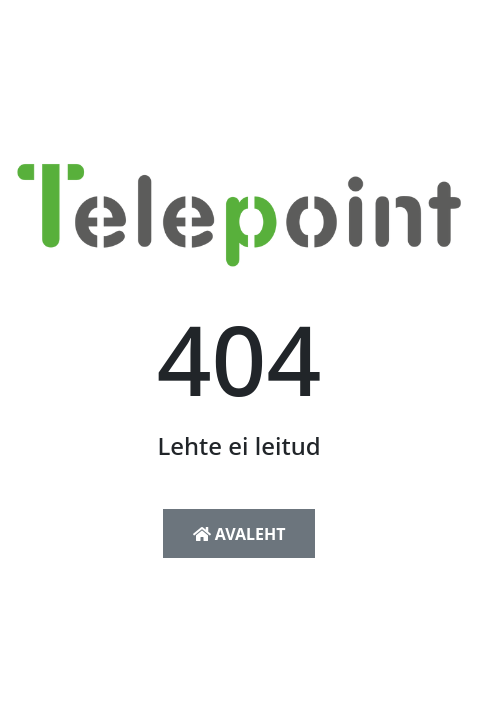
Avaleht (239, 534)
